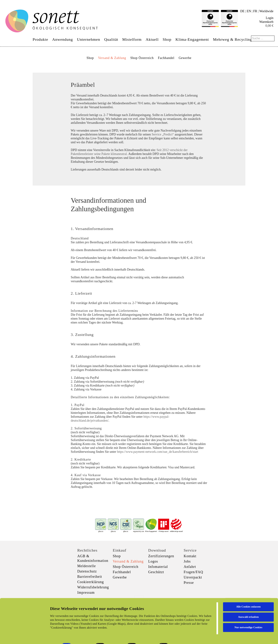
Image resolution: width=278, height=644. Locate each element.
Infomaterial (158, 567)
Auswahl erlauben (248, 604)
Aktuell (152, 39)
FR (255, 11)
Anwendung (62, 39)
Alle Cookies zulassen (248, 594)
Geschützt (156, 572)
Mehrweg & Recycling (233, 39)
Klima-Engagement (192, 39)
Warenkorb (266, 22)
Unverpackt (193, 577)
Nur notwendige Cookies (248, 615)
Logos (153, 561)
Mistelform (132, 39)
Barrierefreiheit (90, 577)
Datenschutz (87, 571)
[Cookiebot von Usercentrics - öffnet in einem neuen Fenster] (23, 637)
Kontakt (190, 556)
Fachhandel (166, 58)
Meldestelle (87, 566)
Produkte (40, 39)
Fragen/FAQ (193, 572)
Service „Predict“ (163, 134)
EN (249, 11)
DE (242, 11)
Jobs (187, 561)
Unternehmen (89, 39)
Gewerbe (185, 58)
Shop (167, 39)
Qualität (111, 39)
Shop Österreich (142, 58)
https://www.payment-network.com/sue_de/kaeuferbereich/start (158, 452)
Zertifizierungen (161, 556)
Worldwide (266, 11)
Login (270, 18)
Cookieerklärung (91, 582)
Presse (189, 583)
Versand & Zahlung (112, 58)
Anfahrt (190, 567)
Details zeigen (183, 637)
